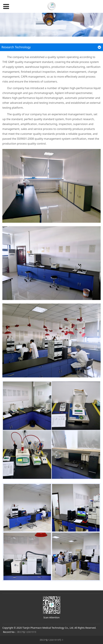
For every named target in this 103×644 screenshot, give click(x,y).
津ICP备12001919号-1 (51, 640)
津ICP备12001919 (26, 632)
